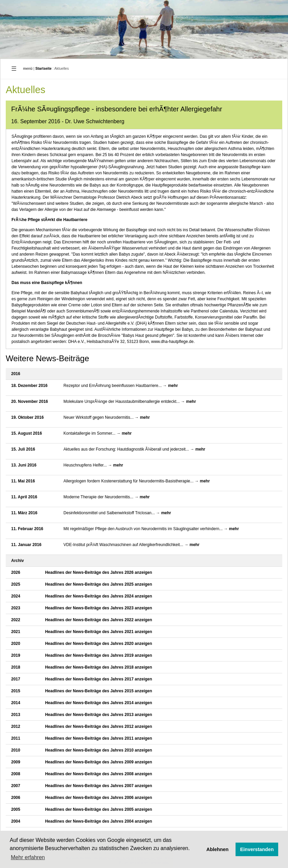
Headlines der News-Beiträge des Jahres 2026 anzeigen (98, 572)
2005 (16, 809)
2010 (16, 750)
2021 (16, 632)
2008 (16, 774)
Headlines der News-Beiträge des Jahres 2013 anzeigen (98, 715)
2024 (16, 596)
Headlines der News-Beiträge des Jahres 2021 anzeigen (98, 632)
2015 (16, 691)
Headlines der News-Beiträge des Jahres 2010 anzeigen (98, 750)
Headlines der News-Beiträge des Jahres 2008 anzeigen (98, 774)
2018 (16, 667)
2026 (16, 572)
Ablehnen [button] (218, 849)
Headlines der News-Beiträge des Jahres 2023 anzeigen (98, 608)
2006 (16, 798)
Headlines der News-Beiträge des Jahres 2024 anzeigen (98, 596)
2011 (16, 738)
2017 (16, 679)
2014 (16, 703)
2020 (16, 644)
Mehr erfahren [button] (28, 857)
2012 (16, 726)
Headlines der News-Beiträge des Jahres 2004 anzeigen (98, 821)
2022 (16, 620)
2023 (16, 608)
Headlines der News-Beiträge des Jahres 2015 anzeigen (98, 691)
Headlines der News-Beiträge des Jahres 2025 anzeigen (98, 584)
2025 (16, 584)
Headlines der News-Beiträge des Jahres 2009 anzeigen (98, 762)
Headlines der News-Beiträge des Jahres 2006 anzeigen (98, 798)
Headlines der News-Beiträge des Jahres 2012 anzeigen (98, 726)
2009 (16, 762)
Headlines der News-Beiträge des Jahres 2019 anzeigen (98, 655)
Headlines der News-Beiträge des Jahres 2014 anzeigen (98, 703)
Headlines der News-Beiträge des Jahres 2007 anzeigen (98, 786)
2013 (16, 715)
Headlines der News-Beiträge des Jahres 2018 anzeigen (98, 667)
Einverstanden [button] (257, 849)
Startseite (44, 68)
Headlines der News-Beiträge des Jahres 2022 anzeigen (98, 620)
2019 (16, 655)
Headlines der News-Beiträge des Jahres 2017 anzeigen (98, 679)
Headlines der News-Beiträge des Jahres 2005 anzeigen (98, 809)
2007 (16, 786)
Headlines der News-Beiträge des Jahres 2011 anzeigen (98, 738)
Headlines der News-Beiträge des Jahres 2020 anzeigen (98, 644)
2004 (16, 821)
